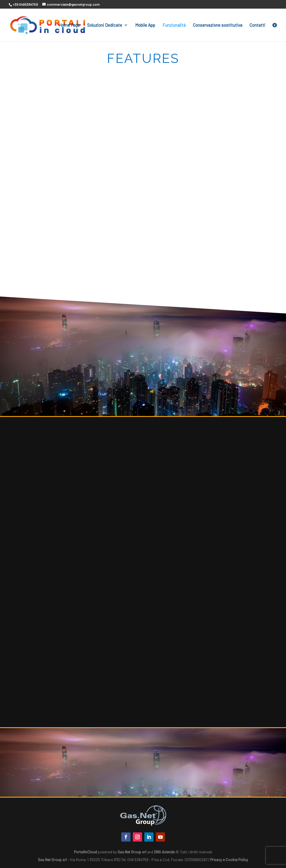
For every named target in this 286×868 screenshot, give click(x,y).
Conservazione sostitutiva (218, 25)
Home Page (69, 25)
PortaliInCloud (85, 852)
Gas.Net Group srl (132, 852)
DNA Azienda (164, 852)
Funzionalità (174, 25)
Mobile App (145, 25)
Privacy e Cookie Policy (229, 860)
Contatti (257, 25)
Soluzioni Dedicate (105, 25)
